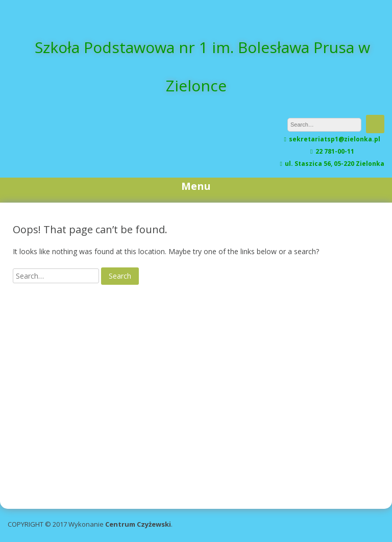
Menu (196, 186)
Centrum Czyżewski (138, 524)
